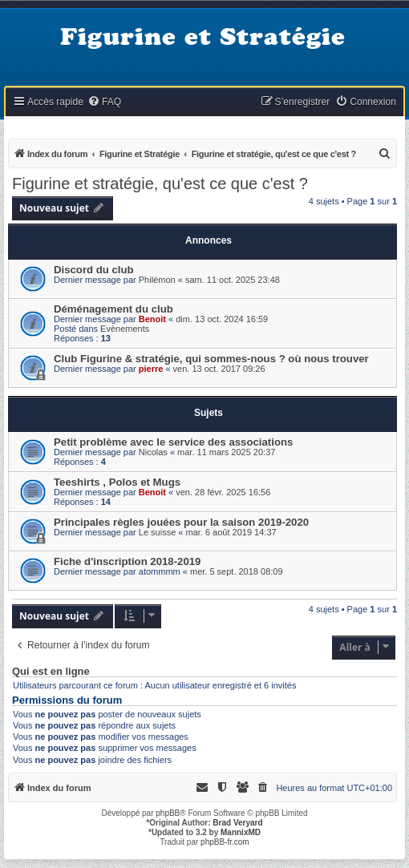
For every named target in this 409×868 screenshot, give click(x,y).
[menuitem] (104, 102)
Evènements (125, 329)
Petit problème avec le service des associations (173, 442)
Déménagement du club (113, 309)
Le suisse (157, 532)
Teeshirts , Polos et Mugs (117, 482)
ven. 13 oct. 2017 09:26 (219, 369)
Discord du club (94, 270)
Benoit (152, 319)
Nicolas (153, 452)
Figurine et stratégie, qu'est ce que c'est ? (160, 184)
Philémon (157, 280)
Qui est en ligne (51, 672)
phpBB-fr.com (225, 842)
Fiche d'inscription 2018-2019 (127, 561)
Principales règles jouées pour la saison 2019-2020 (181, 522)
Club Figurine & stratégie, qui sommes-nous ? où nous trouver (211, 359)
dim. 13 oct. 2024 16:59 (222, 319)
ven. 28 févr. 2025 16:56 (223, 492)
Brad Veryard (237, 823)
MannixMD (241, 832)
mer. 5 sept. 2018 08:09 (237, 571)
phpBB (168, 813)
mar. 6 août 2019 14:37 (231, 532)
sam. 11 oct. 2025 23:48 (233, 280)
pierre (151, 369)
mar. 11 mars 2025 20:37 (226, 452)
